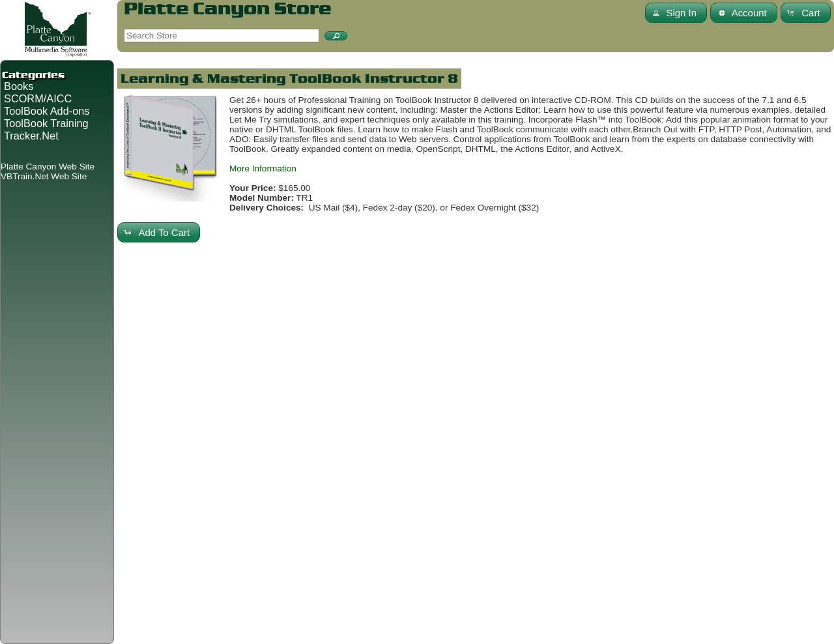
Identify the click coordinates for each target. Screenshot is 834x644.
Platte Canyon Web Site (48, 167)
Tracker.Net (31, 136)
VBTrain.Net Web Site (44, 176)
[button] (336, 36)
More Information (263, 168)
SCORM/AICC (38, 98)
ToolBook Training (46, 123)
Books (19, 86)
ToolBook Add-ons (47, 111)
